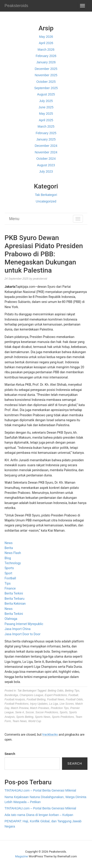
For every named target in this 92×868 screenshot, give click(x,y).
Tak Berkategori (46, 195)
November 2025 (46, 75)
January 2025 (46, 139)
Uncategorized (46, 201)
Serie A (20, 712)
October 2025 (46, 82)
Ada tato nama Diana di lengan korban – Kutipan (39, 815)
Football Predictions (16, 704)
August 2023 (46, 165)
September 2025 (46, 88)
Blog (8, 558)
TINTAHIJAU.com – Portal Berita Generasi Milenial (40, 790)
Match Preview (20, 708)
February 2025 (46, 133)
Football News (56, 699)
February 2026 (46, 56)
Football (10, 578)
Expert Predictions (56, 695)
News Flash (13, 553)
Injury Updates (39, 704)
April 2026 (46, 43)
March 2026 (46, 50)
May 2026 (46, 37)
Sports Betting (25, 717)
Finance (10, 588)
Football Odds (74, 699)
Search (10, 754)
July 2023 (46, 171)
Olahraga (11, 619)
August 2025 (46, 94)
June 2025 (46, 107)
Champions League (31, 695)
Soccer (30, 712)
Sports (9, 568)
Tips (8, 583)
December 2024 (46, 146)
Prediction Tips (60, 708)
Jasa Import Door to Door (22, 634)
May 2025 (46, 114)
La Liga (53, 704)
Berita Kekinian (15, 604)
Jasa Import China (17, 629)
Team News (20, 721)
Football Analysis (15, 699)
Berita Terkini (14, 593)
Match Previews (40, 708)
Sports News (42, 717)
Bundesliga (11, 695)
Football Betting (36, 699)
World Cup (35, 721)
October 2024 (46, 159)
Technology (13, 563)
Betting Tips (72, 691)
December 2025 (46, 69)
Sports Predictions (63, 717)
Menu (14, 219)
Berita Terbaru (14, 599)
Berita (9, 548)
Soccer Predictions (47, 712)
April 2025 (46, 120)
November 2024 (46, 152)
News (9, 543)
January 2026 (46, 62)
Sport (8, 573)
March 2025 (46, 126)
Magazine (22, 856)
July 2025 (46, 101)
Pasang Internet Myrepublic (24, 624)
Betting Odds (56, 691)
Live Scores (67, 704)
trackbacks (50, 735)
